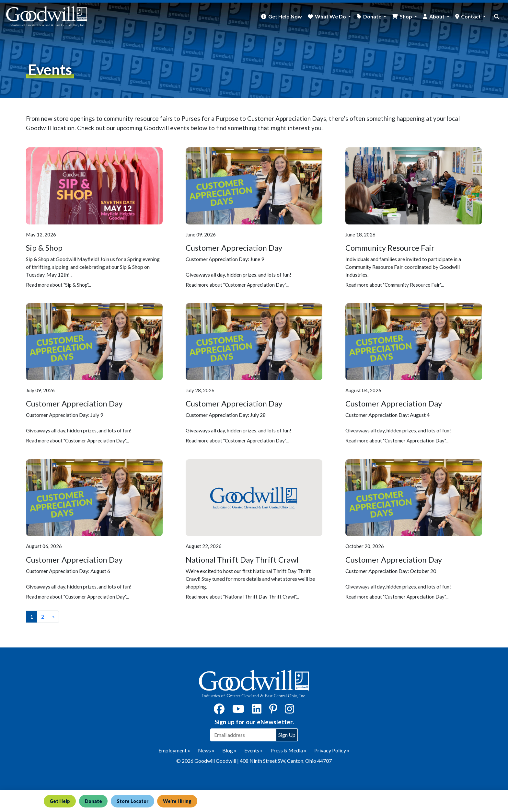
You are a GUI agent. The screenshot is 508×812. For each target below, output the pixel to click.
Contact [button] (471, 16)
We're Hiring (182, 801)
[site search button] (497, 17)
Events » (254, 750)
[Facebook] (219, 711)
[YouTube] (238, 711)
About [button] (437, 16)
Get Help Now (285, 16)
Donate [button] (373, 16)
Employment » (174, 750)
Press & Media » (289, 750)
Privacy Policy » (332, 750)
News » (206, 750)
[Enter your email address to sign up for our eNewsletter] (243, 735)
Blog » (229, 750)
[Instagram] (289, 711)
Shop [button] (406, 16)
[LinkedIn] (257, 711)
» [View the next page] (53, 617)
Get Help (60, 801)
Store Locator (136, 801)
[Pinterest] (273, 711)
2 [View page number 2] (43, 617)
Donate (95, 801)
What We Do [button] (331, 16)
